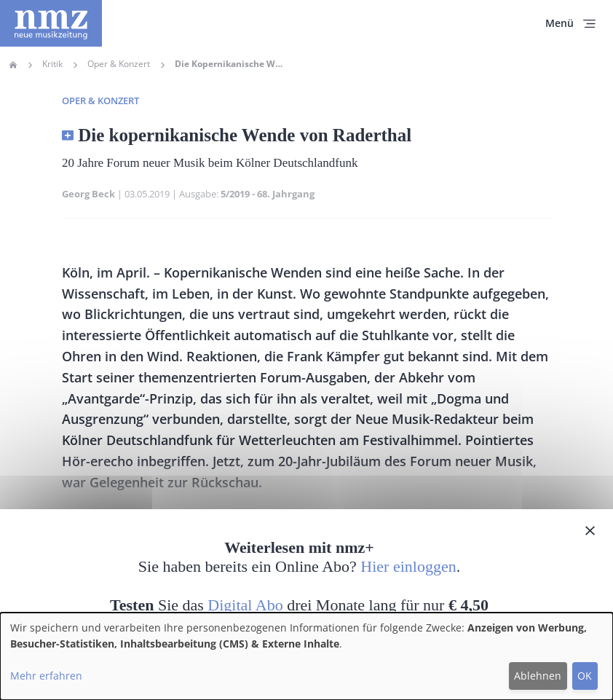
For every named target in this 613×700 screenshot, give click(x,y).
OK (585, 676)
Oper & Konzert (119, 64)
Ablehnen (538, 676)
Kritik (52, 64)
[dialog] (306, 656)
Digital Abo (245, 605)
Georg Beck (88, 194)
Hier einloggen (408, 566)
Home (13, 65)
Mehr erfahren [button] (46, 676)
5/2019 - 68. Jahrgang (268, 194)
